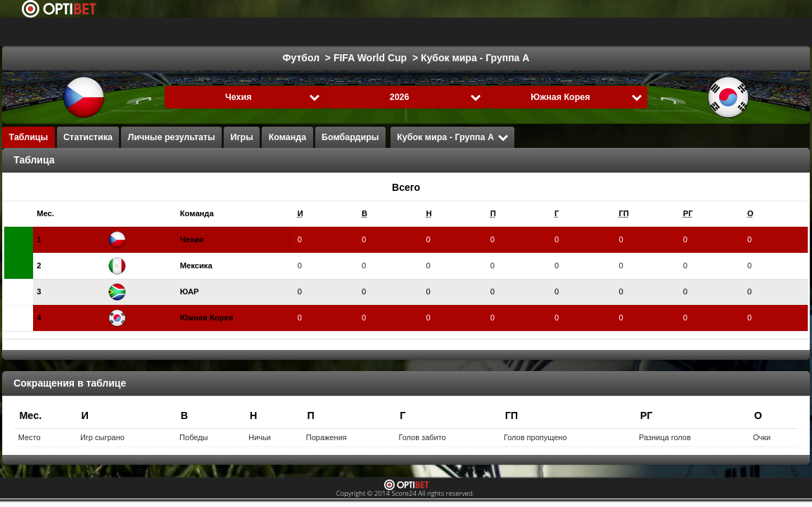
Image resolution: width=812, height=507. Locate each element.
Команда (288, 137)
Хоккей (235, 32)
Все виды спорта (743, 32)
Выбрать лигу (89, 32)
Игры (242, 137)
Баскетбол (298, 32)
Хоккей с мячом (646, 32)
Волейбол (495, 32)
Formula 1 (366, 32)
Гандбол (430, 32)
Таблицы (29, 137)
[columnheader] (69, 214)
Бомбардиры (350, 137)
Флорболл (564, 32)
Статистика (88, 137)
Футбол (179, 32)
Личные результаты (172, 137)
